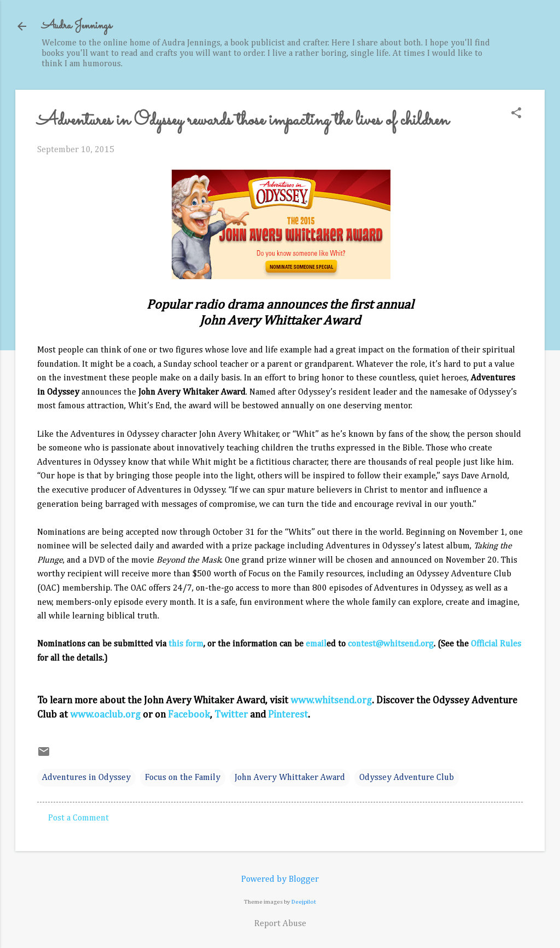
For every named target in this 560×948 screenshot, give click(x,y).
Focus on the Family (183, 778)
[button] (516, 114)
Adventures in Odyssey (86, 778)
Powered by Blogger (280, 880)
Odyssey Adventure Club (407, 778)
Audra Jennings (77, 26)
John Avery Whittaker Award (290, 778)
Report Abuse (280, 924)
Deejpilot (304, 902)
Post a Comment (78, 818)
